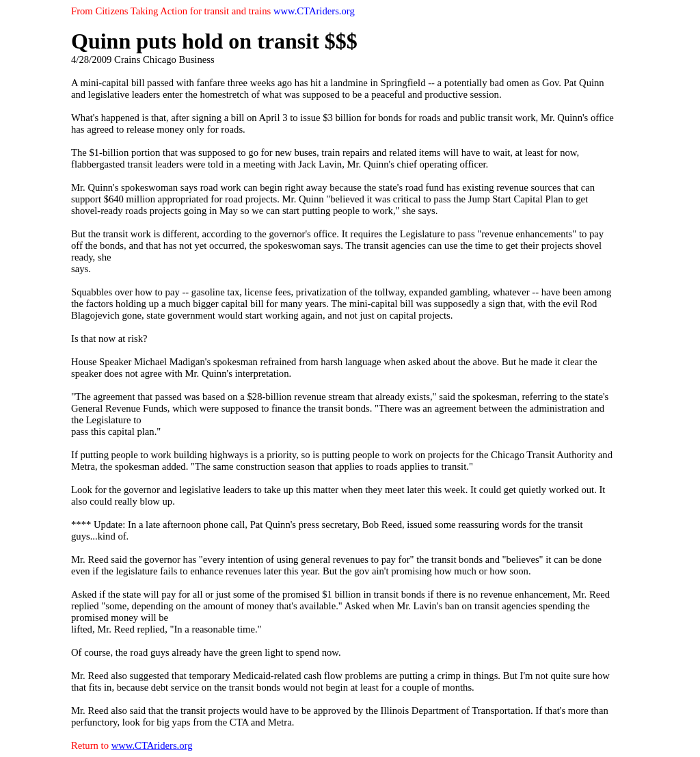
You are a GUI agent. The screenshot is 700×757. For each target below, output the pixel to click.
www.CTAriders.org (152, 745)
